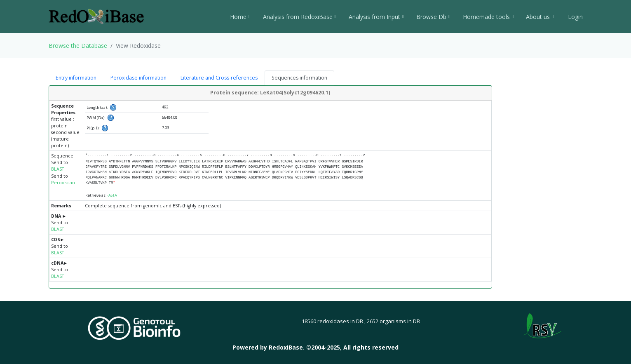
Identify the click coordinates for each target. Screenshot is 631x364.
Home (240, 17)
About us (540, 17)
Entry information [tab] (76, 78)
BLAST (57, 169)
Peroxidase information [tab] (138, 78)
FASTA (112, 195)
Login (575, 17)
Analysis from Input (376, 17)
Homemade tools (488, 17)
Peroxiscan (63, 183)
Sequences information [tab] (299, 78)
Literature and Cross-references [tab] (219, 78)
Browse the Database (78, 46)
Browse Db (433, 17)
